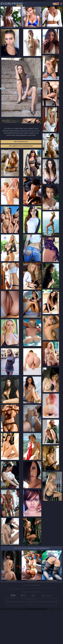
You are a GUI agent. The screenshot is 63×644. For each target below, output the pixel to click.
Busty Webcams (58, 1)
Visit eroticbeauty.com (21, 143)
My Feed (55, 4)
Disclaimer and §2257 (58, 643)
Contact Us (31, 638)
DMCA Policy (50, 643)
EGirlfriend (12, 4)
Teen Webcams (50, 1)
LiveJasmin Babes (12, 1)
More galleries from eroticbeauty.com (21, 148)
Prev (3, 91)
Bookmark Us (32, 634)
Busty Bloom (20, 1)
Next (39, 91)
